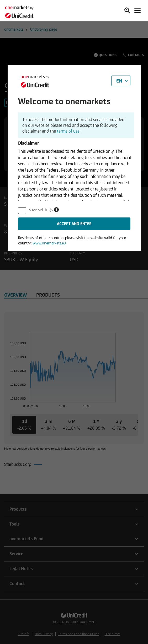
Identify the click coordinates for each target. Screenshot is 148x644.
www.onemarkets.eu (49, 243)
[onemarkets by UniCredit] (21, 11)
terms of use (68, 131)
